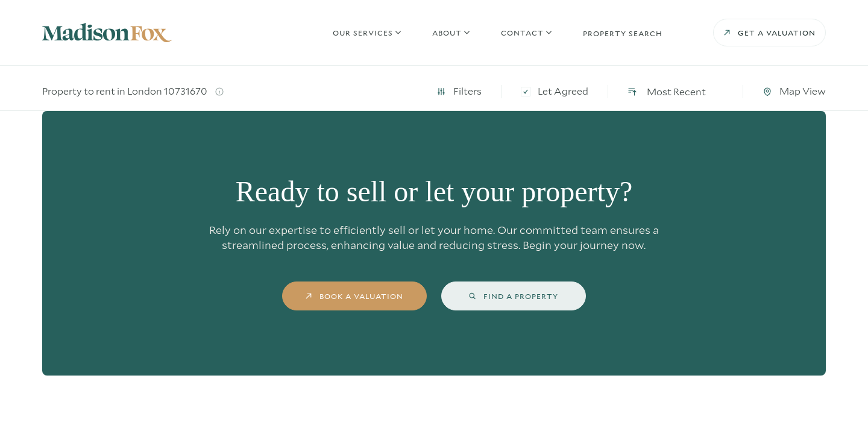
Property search (623, 37)
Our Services (363, 36)
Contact (522, 36)
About (447, 36)
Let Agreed (649, 91)
